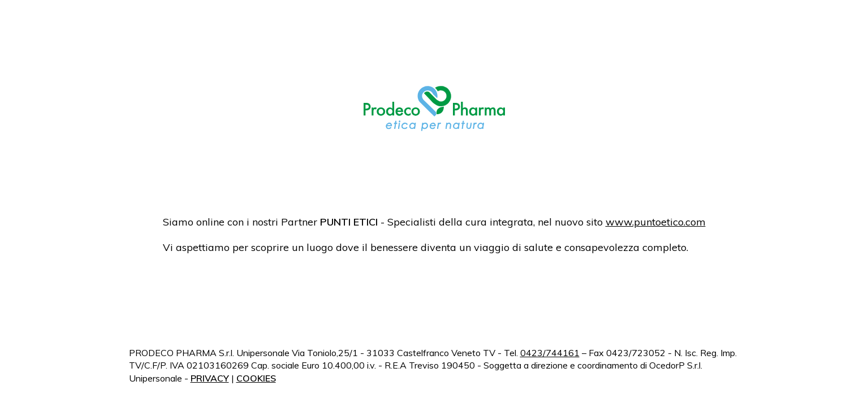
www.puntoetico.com (656, 222)
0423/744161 (550, 353)
